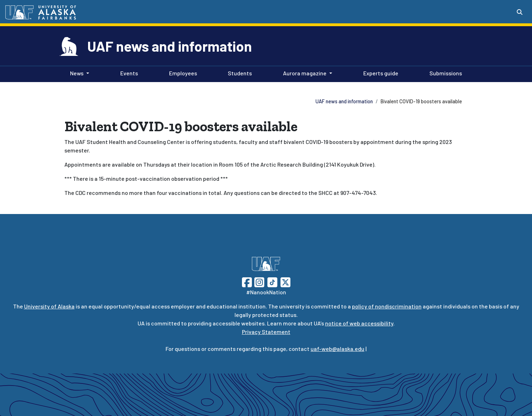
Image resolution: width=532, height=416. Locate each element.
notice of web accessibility (359, 323)
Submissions (444, 73)
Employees (182, 73)
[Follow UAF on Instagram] (259, 281)
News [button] (77, 73)
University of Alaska (49, 306)
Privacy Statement (266, 332)
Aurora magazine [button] (305, 73)
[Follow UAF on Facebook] (247, 281)
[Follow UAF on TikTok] (272, 281)
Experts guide (379, 73)
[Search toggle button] (520, 12)
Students (238, 73)
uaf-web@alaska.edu (337, 349)
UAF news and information (170, 46)
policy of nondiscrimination (387, 306)
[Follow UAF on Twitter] (285, 281)
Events (128, 73)
